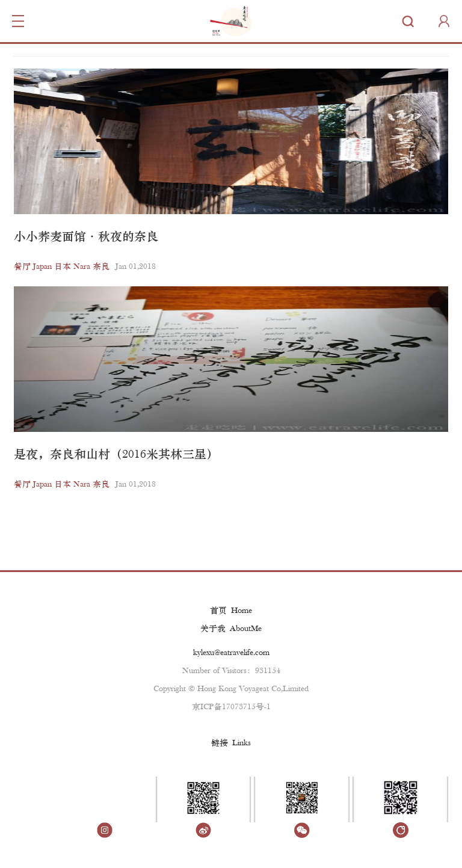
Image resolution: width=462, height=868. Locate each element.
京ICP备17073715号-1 (231, 707)
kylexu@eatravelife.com (231, 653)
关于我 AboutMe (231, 629)
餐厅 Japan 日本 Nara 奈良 (62, 267)
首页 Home (231, 611)
